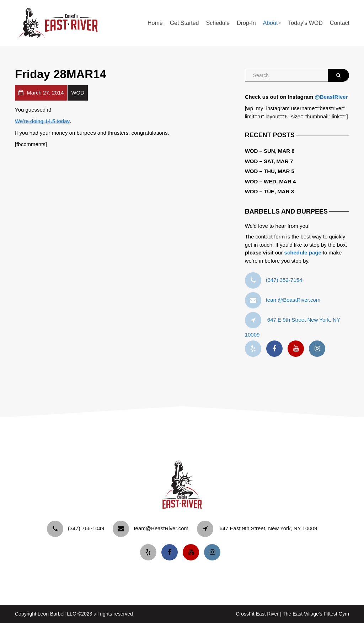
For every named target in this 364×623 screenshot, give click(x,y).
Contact (340, 23)
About (271, 23)
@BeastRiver (331, 97)
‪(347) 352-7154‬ (284, 280)
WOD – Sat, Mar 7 (269, 161)
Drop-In (246, 23)
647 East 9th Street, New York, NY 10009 (268, 528)
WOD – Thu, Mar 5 (270, 171)
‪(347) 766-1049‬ (86, 528)
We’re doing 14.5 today (42, 121)
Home (155, 23)
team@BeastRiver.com (293, 300)
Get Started (184, 23)
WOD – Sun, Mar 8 (270, 151)
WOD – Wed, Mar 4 (270, 181)
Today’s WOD (305, 23)
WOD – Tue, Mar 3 (269, 191)
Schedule (218, 23)
